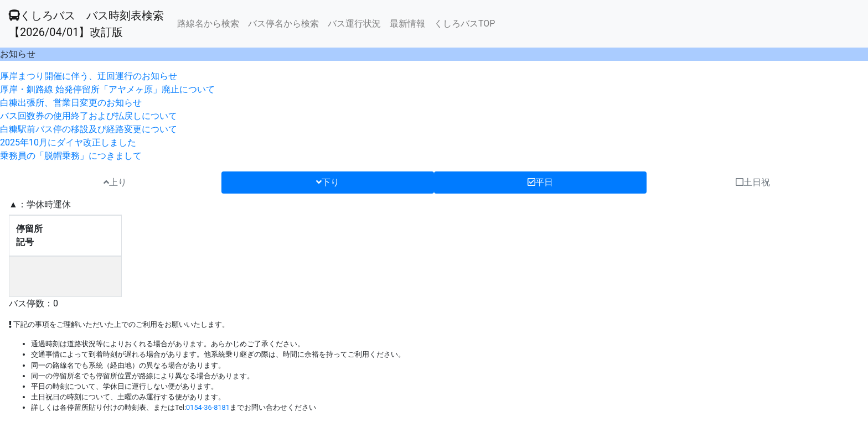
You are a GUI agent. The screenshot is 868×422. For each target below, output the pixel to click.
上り (115, 182)
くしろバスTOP (464, 24)
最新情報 (407, 24)
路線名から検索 (208, 24)
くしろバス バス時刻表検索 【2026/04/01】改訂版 (86, 24)
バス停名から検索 (283, 24)
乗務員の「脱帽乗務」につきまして (71, 156)
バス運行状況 (354, 24)
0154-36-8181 (208, 407)
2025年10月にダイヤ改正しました (68, 142)
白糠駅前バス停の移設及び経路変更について (89, 129)
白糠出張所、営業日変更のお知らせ (71, 103)
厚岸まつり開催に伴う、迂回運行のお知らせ (89, 76)
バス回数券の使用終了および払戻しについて (89, 116)
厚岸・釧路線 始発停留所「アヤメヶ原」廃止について (107, 89)
